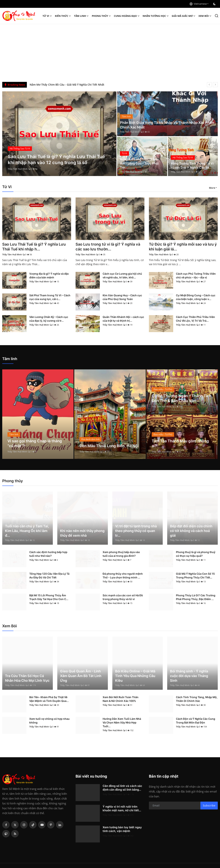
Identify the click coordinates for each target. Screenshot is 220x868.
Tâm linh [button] (81, 16)
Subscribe (209, 805)
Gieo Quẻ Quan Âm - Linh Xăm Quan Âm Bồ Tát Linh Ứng (81, 676)
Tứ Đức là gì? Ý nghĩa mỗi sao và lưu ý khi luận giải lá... (183, 247)
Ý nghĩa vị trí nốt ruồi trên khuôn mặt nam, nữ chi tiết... (122, 808)
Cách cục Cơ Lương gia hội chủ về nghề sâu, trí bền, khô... (122, 276)
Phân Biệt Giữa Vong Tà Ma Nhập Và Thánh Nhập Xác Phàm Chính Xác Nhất (167, 125)
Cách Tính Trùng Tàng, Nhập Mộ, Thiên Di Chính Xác (197, 699)
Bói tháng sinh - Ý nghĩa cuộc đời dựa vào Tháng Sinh (189, 676)
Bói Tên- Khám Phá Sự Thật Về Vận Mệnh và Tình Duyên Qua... (49, 699)
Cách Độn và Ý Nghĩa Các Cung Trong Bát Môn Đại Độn (196, 721)
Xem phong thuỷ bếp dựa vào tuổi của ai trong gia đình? (121, 554)
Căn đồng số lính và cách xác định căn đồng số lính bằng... (122, 788)
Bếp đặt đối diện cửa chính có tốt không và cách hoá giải (191, 531)
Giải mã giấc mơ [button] (184, 16)
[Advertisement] (110, 52)
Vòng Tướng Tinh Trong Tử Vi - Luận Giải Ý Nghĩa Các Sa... (192, 165)
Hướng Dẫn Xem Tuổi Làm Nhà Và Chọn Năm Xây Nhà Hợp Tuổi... (122, 722)
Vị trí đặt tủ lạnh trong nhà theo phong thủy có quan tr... (136, 531)
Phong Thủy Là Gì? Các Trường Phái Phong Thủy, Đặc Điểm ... (196, 597)
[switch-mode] (215, 4)
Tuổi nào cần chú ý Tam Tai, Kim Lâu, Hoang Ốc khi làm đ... (27, 531)
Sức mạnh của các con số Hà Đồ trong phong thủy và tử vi (123, 597)
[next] (215, 85)
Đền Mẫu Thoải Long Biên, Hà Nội (109, 446)
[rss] (15, 834)
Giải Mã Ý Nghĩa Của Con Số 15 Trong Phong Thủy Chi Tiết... (195, 576)
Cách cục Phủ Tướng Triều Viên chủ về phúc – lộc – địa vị (196, 276)
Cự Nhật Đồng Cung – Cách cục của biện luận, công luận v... (196, 297)
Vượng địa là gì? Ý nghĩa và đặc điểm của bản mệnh (49, 276)
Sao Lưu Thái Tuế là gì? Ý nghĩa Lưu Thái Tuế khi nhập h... (34, 247)
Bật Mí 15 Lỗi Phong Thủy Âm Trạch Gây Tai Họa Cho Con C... (49, 597)
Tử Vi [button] (47, 16)
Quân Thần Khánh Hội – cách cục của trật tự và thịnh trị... (123, 319)
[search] (217, 16)
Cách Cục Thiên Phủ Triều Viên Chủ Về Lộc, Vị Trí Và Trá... (195, 319)
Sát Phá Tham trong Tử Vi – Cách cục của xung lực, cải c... (50, 297)
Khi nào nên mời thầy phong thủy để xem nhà (82, 533)
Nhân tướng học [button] (156, 16)
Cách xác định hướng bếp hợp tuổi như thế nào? (48, 554)
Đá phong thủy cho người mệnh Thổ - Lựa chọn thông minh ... (123, 576)
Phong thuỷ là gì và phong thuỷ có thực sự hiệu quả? (196, 554)
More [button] (212, 188)
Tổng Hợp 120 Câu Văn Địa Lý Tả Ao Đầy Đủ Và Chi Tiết (49, 576)
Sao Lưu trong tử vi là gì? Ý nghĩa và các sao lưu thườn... (108, 247)
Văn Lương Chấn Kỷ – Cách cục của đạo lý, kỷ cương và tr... (49, 319)
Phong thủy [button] (101, 16)
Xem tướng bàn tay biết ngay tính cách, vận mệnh (122, 829)
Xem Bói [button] (205, 16)
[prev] (209, 85)
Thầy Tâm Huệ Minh (18, 169)
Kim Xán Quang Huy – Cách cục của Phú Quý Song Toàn (122, 297)
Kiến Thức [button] (63, 16)
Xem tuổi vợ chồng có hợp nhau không (49, 721)
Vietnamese (198, 4)
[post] (59, 134)
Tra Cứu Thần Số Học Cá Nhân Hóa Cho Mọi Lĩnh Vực (27, 678)
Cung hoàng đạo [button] (127, 16)
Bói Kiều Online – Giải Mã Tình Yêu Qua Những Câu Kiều (135, 676)
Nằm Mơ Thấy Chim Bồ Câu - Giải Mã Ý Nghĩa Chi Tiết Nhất (67, 85)
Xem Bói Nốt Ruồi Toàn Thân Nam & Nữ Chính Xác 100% (121, 699)
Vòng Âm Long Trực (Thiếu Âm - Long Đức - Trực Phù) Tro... (139, 163)
